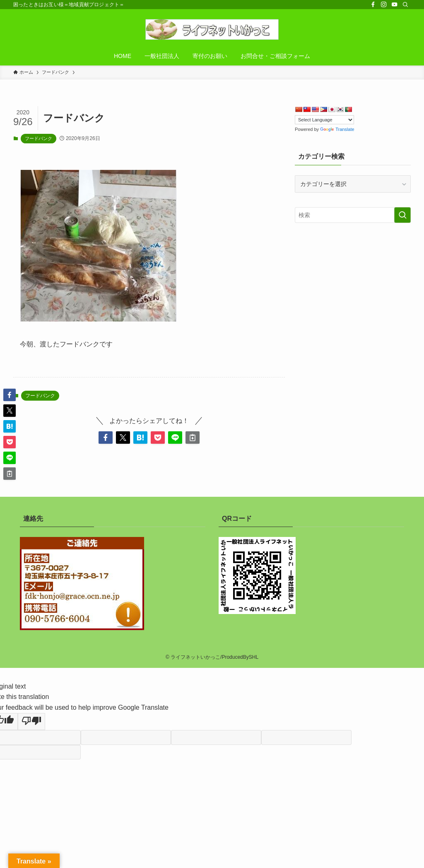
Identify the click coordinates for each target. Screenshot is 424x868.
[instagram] (384, 5)
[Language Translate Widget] (324, 120)
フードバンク (39, 138)
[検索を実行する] (402, 215)
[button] (106, 438)
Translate (337, 129)
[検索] (405, 5)
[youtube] (395, 5)
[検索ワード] (353, 215)
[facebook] (373, 5)
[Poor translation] (31, 722)
